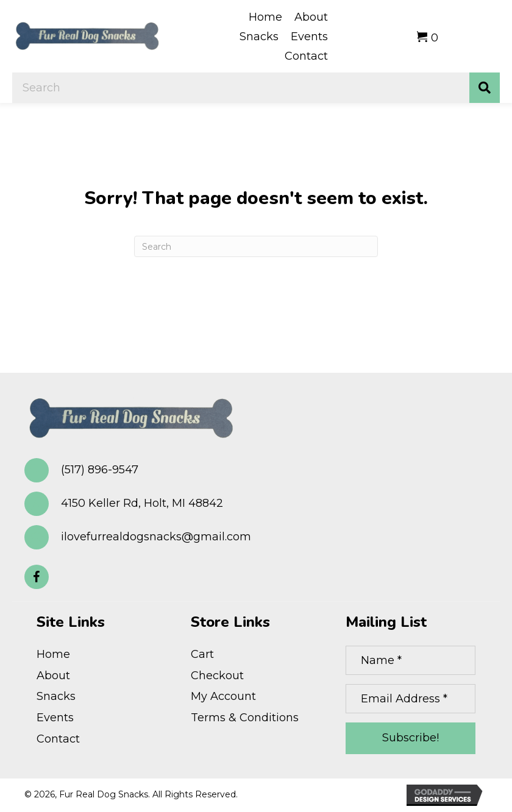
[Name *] (411, 660)
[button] (37, 577)
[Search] (256, 246)
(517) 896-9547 (100, 470)
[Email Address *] (411, 699)
